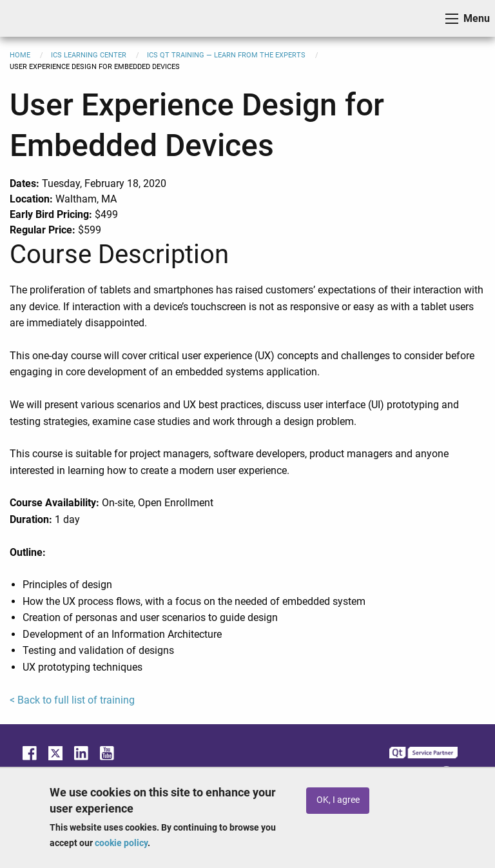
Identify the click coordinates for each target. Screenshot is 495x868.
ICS (30, 18)
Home (20, 55)
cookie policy (121, 843)
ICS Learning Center (89, 55)
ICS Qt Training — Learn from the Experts (226, 55)
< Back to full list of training (72, 700)
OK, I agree (338, 800)
